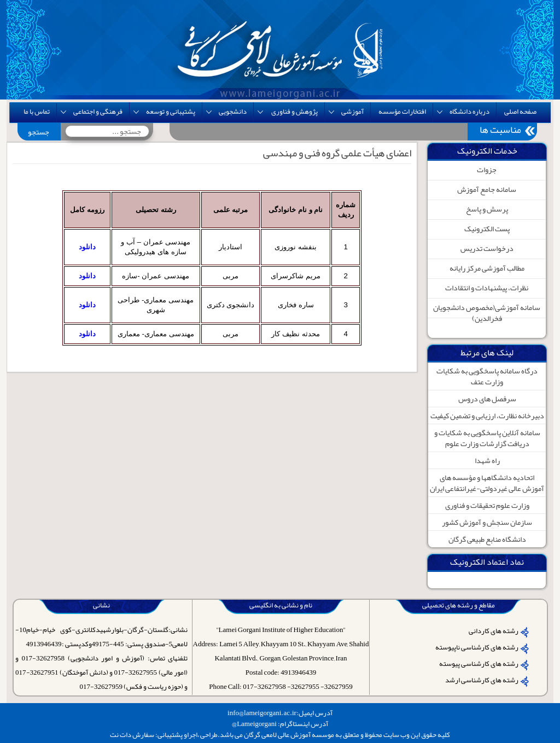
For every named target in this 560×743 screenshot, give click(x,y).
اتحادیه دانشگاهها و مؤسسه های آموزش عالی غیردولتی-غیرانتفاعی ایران (487, 483)
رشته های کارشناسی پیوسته (479, 664)
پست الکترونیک (487, 229)
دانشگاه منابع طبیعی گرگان (487, 539)
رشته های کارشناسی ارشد (482, 680)
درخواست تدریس (487, 248)
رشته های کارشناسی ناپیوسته (477, 647)
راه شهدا (487, 460)
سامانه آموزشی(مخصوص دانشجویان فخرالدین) (487, 313)
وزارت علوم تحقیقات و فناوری (487, 505)
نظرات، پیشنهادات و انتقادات (487, 288)
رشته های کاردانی (494, 631)
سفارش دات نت (132, 735)
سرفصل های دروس (487, 399)
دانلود (87, 247)
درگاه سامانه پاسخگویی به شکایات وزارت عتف (487, 376)
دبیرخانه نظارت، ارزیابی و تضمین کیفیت (487, 416)
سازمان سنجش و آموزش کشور (487, 522)
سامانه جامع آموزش (487, 189)
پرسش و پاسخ (487, 209)
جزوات (487, 169)
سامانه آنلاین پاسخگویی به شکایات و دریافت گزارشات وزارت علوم (487, 438)
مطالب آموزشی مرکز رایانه (487, 268)
